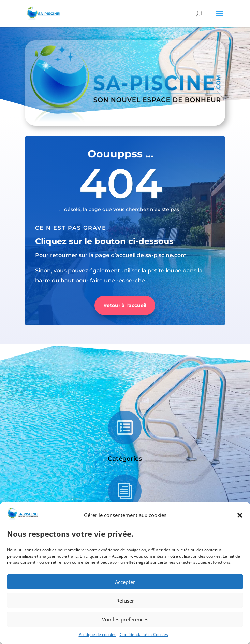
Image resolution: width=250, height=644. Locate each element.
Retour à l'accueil (125, 305)
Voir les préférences (125, 619)
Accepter (125, 582)
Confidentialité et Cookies (144, 635)
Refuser (125, 601)
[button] (240, 515)
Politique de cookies (98, 635)
